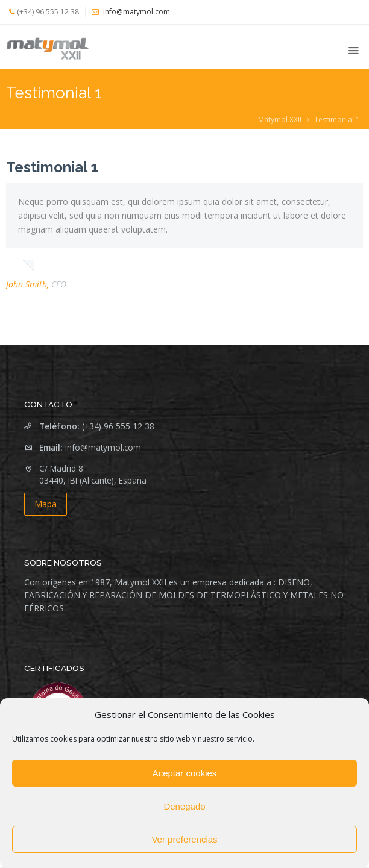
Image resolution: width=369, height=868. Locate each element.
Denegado (184, 806)
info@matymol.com (103, 447)
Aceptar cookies (185, 773)
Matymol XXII (280, 120)
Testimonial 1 (52, 167)
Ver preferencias (184, 839)
